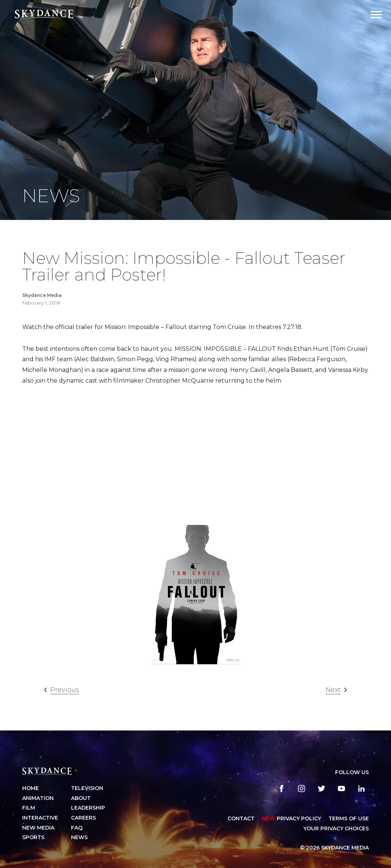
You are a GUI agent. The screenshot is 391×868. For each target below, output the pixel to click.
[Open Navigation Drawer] (376, 15)
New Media (38, 828)
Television (87, 788)
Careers (83, 818)
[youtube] (341, 789)
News (79, 837)
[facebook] (282, 789)
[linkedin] (361, 789)
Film (29, 808)
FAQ (77, 828)
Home (31, 788)
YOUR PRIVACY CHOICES (336, 828)
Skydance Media (42, 295)
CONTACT (241, 818)
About (81, 798)
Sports (33, 837)
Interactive (40, 818)
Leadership (88, 808)
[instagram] (301, 789)
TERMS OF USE (349, 818)
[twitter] (321, 789)
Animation (38, 798)
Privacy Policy (291, 818)
